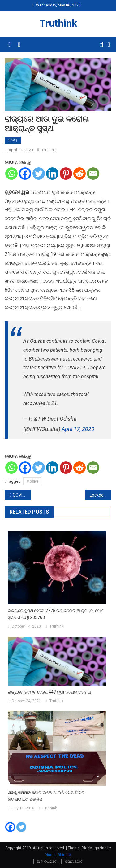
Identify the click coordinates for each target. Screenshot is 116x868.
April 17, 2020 (78, 429)
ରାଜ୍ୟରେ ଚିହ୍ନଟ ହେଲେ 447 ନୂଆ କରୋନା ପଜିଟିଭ (49, 692)
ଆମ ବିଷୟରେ (47, 862)
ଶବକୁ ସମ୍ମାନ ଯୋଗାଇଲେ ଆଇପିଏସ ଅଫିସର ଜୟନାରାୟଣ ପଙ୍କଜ (46, 796)
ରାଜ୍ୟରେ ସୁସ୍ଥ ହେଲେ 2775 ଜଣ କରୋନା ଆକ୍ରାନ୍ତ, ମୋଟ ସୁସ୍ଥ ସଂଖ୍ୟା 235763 (56, 614)
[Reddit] (79, 174)
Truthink (58, 23)
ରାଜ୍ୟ (13, 140)
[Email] (93, 174)
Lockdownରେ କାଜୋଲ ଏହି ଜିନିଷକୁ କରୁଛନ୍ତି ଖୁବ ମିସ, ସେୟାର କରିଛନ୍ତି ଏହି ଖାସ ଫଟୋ (101, 495)
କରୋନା (32, 481)
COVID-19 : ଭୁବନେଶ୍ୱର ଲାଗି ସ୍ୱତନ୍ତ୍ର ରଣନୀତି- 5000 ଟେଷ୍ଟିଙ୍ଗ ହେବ (22, 495)
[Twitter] (39, 174)
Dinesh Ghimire (58, 855)
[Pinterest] (66, 174)
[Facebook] (25, 174)
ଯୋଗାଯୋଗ (74, 862)
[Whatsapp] (11, 174)
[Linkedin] (52, 174)
